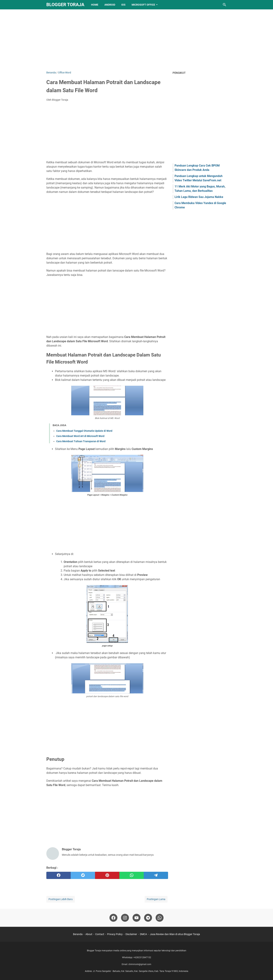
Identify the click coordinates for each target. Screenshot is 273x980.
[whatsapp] (132, 875)
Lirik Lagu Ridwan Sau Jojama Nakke (199, 197)
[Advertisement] (136, 40)
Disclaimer (131, 934)
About (89, 934)
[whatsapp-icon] (160, 918)
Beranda (78, 934)
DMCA (143, 934)
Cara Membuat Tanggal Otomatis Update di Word (84, 431)
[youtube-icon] (136, 918)
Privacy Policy (115, 934)
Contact (100, 934)
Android (110, 5)
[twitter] (83, 875)
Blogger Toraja (65, 5)
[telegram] (156, 875)
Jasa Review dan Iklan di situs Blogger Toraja (175, 934)
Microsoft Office (143, 5)
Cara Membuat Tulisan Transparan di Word (81, 441)
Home (95, 5)
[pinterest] (107, 875)
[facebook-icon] (113, 918)
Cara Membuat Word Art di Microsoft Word (80, 436)
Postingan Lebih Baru (61, 899)
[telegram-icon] (148, 918)
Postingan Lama (156, 899)
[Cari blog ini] (224, 5)
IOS (123, 5)
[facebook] (59, 875)
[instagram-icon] (125, 918)
